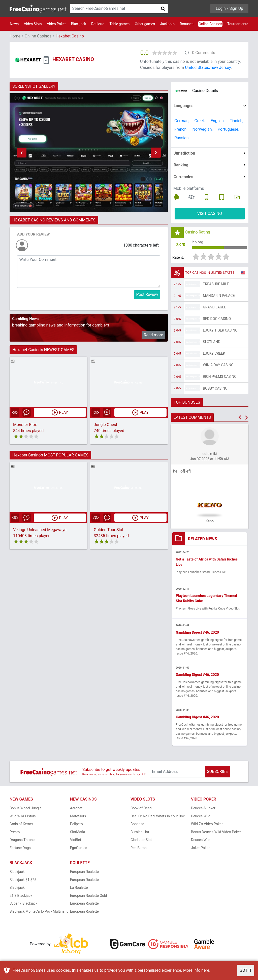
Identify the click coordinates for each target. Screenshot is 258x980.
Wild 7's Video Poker (207, 826)
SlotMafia (78, 834)
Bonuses (187, 24)
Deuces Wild (201, 818)
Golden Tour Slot (109, 530)
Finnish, (236, 121)
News (14, 24)
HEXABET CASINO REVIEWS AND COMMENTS (54, 220)
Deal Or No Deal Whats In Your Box (158, 818)
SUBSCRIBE (217, 773)
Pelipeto (76, 826)
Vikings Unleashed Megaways (40, 530)
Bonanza (137, 826)
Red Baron (139, 850)
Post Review (147, 294)
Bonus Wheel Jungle (26, 810)
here (205, 970)
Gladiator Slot (141, 842)
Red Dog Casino (217, 320)
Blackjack (79, 24)
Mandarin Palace (219, 297)
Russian (182, 138)
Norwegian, (203, 129)
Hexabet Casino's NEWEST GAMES (43, 350)
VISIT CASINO (210, 214)
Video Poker (56, 24)
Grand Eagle (214, 308)
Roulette (98, 24)
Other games (145, 24)
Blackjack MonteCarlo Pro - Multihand (39, 913)
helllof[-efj (182, 472)
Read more (154, 335)
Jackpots (167, 24)
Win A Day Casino (218, 366)
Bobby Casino (215, 389)
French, (181, 129)
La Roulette (79, 889)
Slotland (212, 343)
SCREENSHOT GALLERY (34, 86)
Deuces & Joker (203, 810)
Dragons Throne (22, 842)
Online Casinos (210, 24)
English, (218, 121)
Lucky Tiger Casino (220, 332)
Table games (119, 24)
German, (182, 121)
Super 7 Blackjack (23, 905)
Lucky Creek (214, 355)
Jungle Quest (106, 425)
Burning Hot (140, 834)
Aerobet (76, 810)
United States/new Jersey (208, 67)
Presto (15, 834)
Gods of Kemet (21, 826)
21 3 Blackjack (21, 897)
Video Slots (33, 24)
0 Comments (203, 53)
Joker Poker (200, 850)
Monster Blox (25, 425)
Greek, (200, 121)
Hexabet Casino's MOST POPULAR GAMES (50, 455)
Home (15, 36)
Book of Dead (141, 810)
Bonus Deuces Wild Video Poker (216, 834)
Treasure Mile (216, 285)
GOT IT (246, 970)
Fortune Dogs (20, 850)
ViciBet (76, 842)
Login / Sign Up (229, 8)
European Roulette (84, 873)
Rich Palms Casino (220, 378)
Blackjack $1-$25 (23, 881)
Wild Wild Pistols (23, 818)
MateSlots (78, 818)
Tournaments (238, 24)
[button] (21, 153)
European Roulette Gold (88, 897)
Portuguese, (228, 129)
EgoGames (79, 850)
